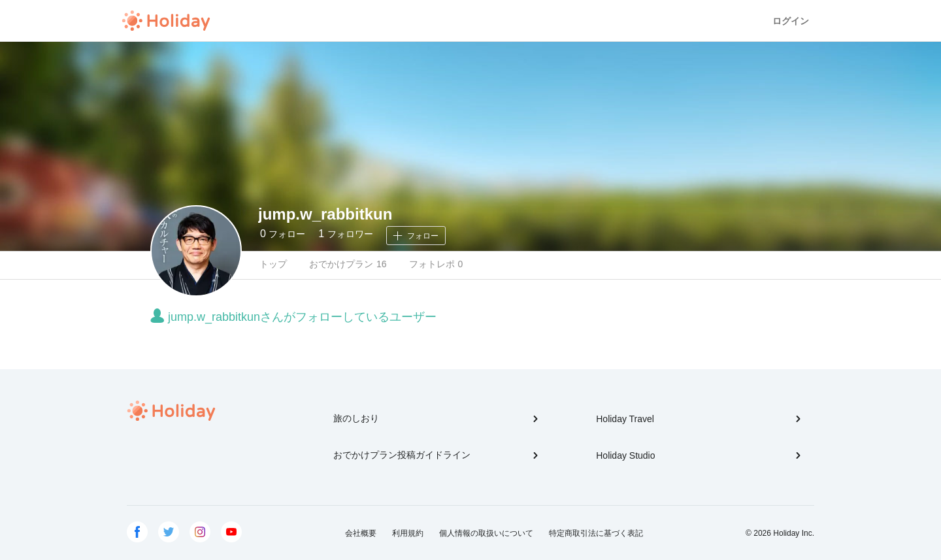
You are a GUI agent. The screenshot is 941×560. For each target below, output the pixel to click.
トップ (273, 264)
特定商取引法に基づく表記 (596, 533)
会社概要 (361, 533)
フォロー (283, 234)
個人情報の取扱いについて (486, 533)
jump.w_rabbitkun (325, 214)
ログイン (791, 21)
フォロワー (345, 234)
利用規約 (408, 533)
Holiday (166, 21)
